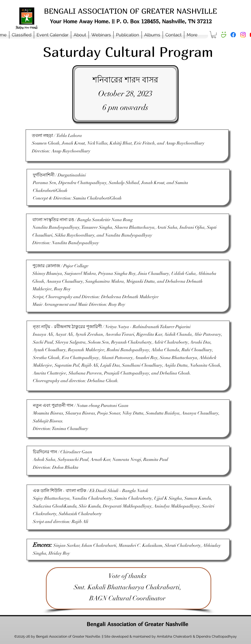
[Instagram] (243, 35)
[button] (80, 35)
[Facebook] (233, 35)
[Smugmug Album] (223, 35)
